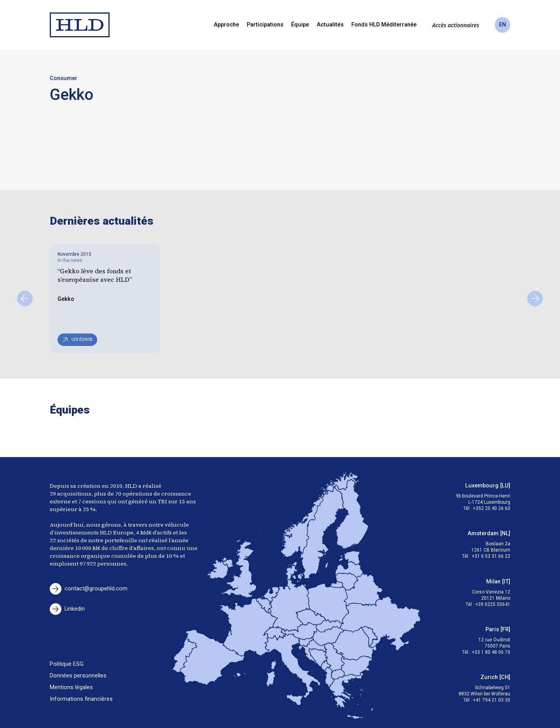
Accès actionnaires (456, 25)
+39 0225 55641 (493, 604)
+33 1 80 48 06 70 (491, 652)
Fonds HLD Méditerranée (384, 25)
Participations (265, 25)
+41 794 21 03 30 (492, 700)
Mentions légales (71, 687)
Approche (226, 25)
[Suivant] (535, 299)
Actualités (330, 25)
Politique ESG (67, 664)
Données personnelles (78, 676)
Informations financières (81, 699)
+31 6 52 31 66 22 (491, 556)
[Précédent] (25, 299)
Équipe (300, 25)
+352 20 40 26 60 (492, 508)
